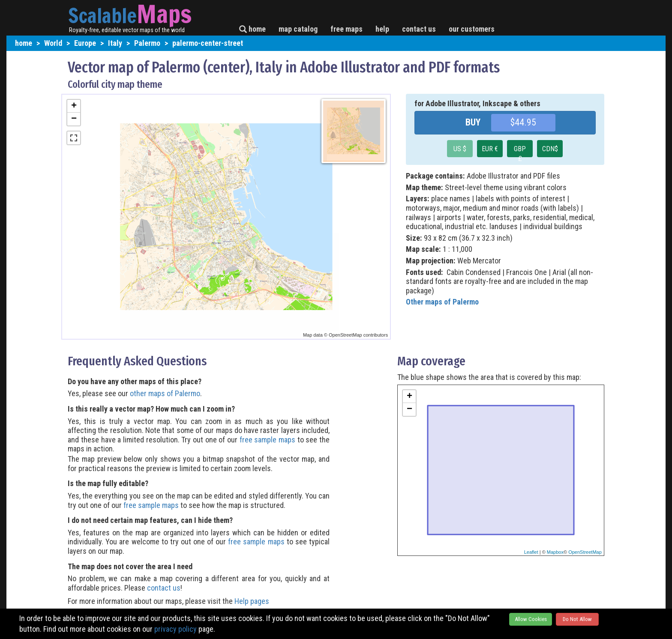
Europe (85, 43)
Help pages (252, 601)
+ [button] (74, 106)
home (252, 29)
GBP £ (520, 151)
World (53, 43)
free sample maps (267, 440)
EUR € (490, 149)
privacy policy (175, 629)
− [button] (74, 119)
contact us (419, 29)
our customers (472, 29)
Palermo (147, 43)
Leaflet (531, 552)
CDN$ (550, 149)
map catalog (298, 29)
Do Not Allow (577, 619)
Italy (115, 43)
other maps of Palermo (165, 393)
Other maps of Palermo (442, 302)
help (382, 29)
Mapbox (555, 552)
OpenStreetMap (585, 552)
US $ (460, 149)
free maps (346, 29)
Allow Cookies (531, 619)
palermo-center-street (208, 43)
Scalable (102, 15)
